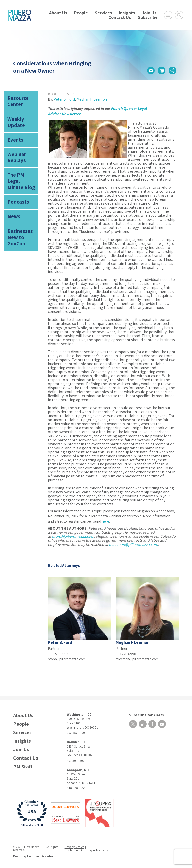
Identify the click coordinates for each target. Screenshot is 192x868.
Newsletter (70, 113)
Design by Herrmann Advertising (34, 854)
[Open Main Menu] (168, 15)
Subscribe (148, 17)
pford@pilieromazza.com (73, 535)
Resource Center (16, 100)
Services (103, 13)
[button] (151, 70)
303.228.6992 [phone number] (58, 652)
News (12, 191)
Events (14, 129)
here (106, 520)
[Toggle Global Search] (179, 15)
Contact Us (120, 17)
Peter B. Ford (64, 99)
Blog (53, 94)
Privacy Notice (75, 845)
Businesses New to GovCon (21, 206)
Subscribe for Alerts (143, 713)
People (81, 13)
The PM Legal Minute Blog (19, 162)
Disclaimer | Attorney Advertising (86, 848)
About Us (58, 13)
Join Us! (150, 13)
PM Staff (23, 765)
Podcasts (16, 178)
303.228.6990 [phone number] (126, 652)
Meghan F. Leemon (91, 99)
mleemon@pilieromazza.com (133, 543)
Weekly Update (21, 115)
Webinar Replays (15, 144)
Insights (127, 13)
